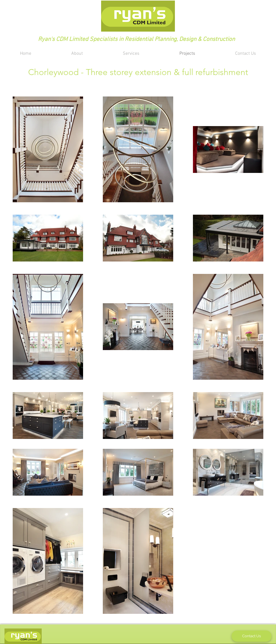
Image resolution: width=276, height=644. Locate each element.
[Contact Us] (251, 636)
